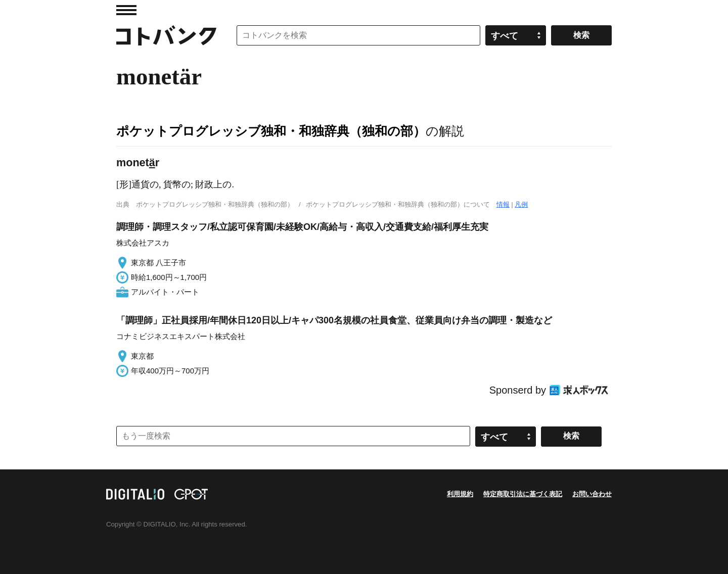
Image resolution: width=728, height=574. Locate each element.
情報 (503, 204)
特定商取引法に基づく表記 (523, 494)
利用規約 (460, 494)
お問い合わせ (592, 494)
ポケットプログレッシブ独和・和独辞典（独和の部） (271, 131)
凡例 (521, 204)
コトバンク (166, 35)
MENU (126, 10)
